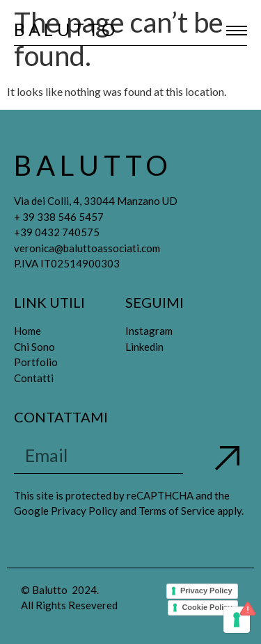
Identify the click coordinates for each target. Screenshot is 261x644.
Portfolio (36, 362)
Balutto (66, 29)
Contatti (34, 378)
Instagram (149, 331)
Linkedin (144, 347)
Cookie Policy (207, 607)
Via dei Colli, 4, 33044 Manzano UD (96, 201)
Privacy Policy (206, 591)
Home (27, 331)
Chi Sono (34, 347)
